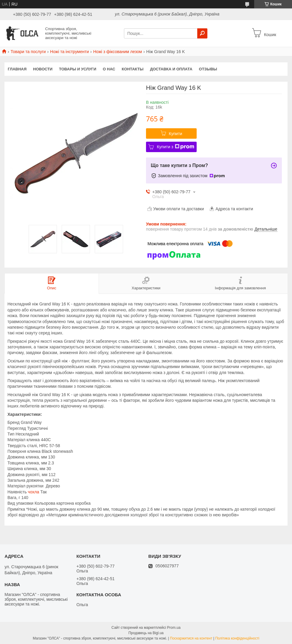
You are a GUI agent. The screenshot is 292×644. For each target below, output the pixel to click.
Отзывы (208, 69)
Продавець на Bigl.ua (146, 633)
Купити (176, 134)
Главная (17, 69)
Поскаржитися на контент (191, 638)
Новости (43, 69)
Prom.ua (174, 628)
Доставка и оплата (171, 69)
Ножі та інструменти (69, 52)
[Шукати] (202, 33)
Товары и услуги (78, 69)
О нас (109, 69)
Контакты (133, 69)
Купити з (175, 147)
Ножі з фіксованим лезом (118, 52)
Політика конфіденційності (237, 638)
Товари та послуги (28, 52)
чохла (33, 492)
